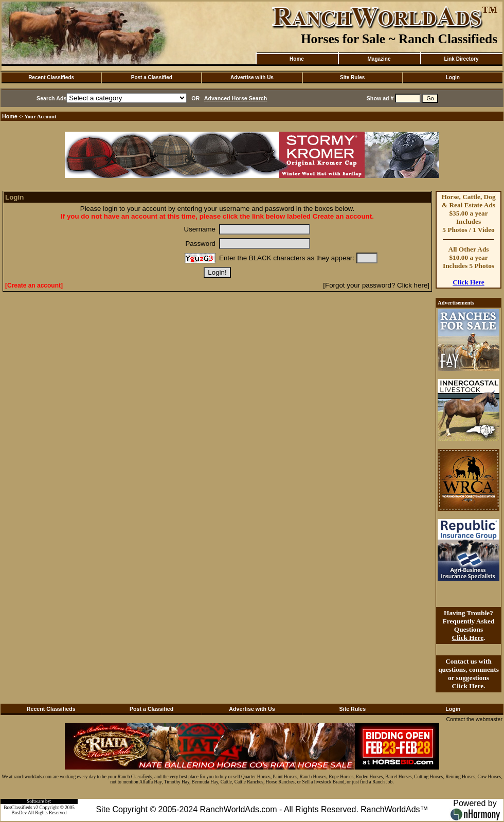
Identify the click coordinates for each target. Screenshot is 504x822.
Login (453, 77)
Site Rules (352, 77)
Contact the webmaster (474, 719)
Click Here (469, 282)
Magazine (379, 59)
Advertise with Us (252, 77)
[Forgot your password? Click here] (376, 285)
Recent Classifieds (51, 77)
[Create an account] (34, 285)
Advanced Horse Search (236, 98)
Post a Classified (152, 77)
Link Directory (461, 59)
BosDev (19, 813)
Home (297, 59)
